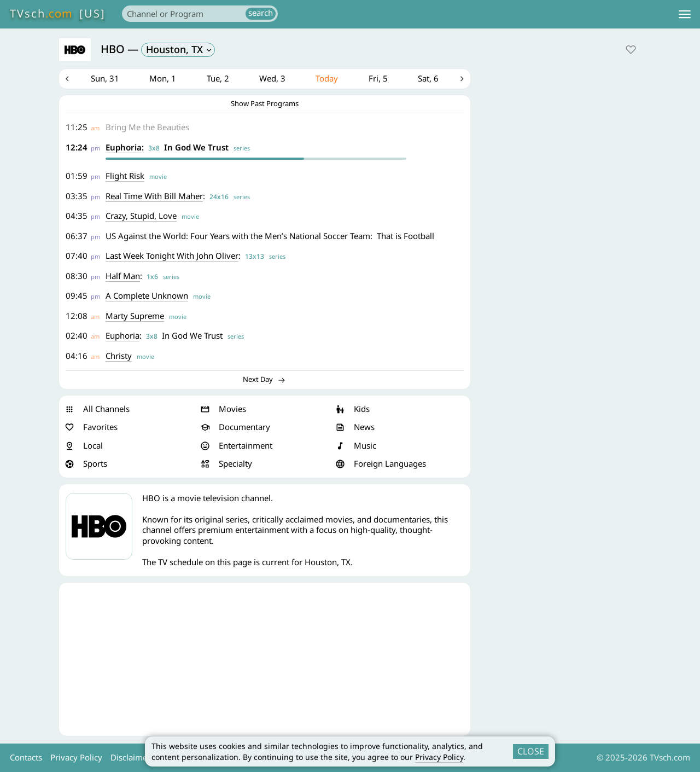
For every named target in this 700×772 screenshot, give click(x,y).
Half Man (123, 276)
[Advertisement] (265, 659)
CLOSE (531, 751)
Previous (67, 79)
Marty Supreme (135, 316)
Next (462, 79)
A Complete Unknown (147, 295)
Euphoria (124, 147)
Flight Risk (125, 176)
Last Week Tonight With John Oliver (172, 256)
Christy (119, 356)
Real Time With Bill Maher (154, 196)
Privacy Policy (439, 757)
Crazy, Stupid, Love (141, 216)
